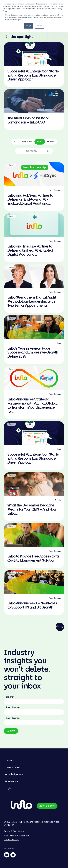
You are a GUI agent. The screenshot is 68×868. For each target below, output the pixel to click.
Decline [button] (39, 26)
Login (8, 788)
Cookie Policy (11, 840)
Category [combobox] (32, 151)
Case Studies (12, 768)
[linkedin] (7, 855)
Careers (9, 761)
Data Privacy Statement (17, 835)
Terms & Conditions (14, 831)
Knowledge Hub (14, 774)
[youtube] (13, 855)
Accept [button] (28, 26)
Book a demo (47, 806)
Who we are (12, 781)
